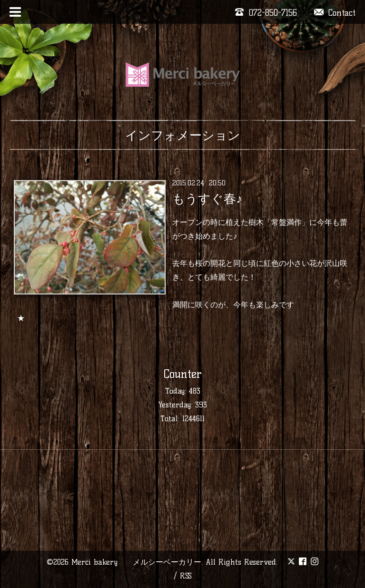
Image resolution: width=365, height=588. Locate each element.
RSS (186, 576)
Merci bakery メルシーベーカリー (136, 562)
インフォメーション (183, 135)
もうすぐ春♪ (207, 199)
